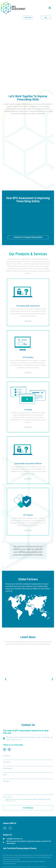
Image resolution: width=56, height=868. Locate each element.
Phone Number (8, 769)
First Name (7, 756)
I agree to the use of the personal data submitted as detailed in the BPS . (28, 800)
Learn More (28, 321)
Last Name (7, 762)
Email (5, 775)
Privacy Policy (8, 797)
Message (6, 781)
